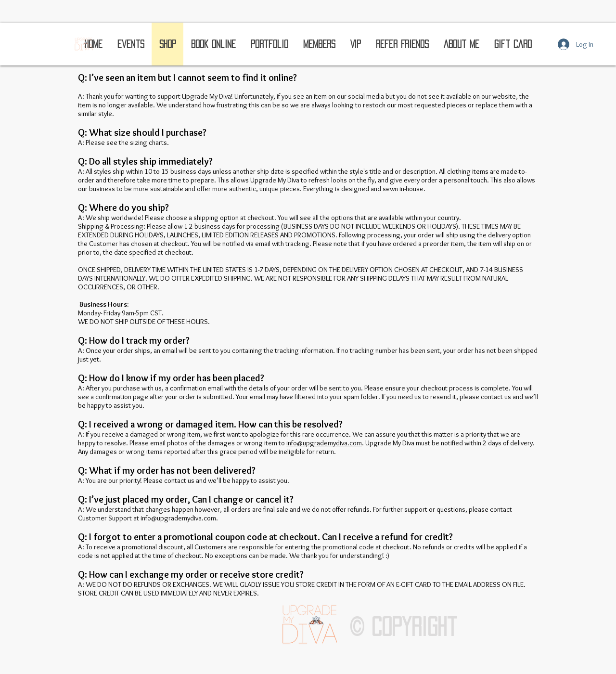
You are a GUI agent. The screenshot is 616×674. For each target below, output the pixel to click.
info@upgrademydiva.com (324, 443)
